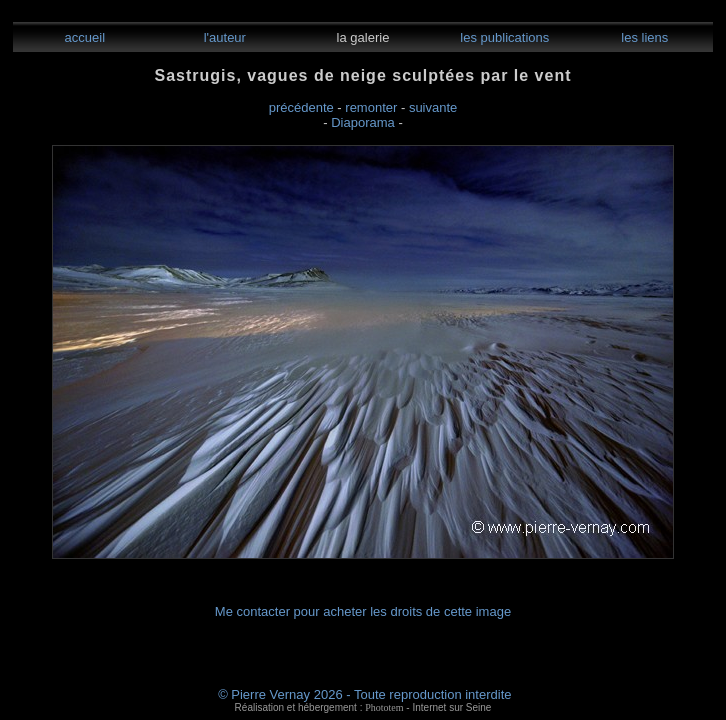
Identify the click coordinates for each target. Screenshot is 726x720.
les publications (503, 37)
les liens (643, 37)
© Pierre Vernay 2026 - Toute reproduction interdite (364, 694)
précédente (301, 107)
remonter (371, 107)
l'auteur (223, 37)
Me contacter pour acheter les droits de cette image (363, 611)
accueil (83, 37)
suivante (433, 107)
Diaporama (363, 122)
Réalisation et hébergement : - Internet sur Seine (363, 707)
